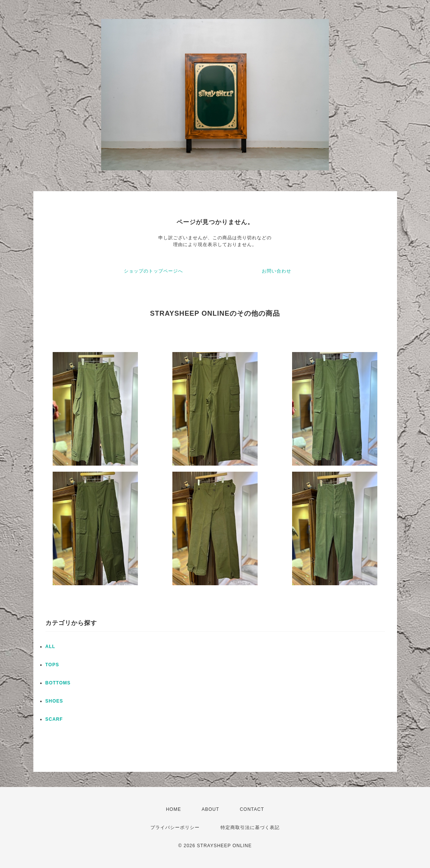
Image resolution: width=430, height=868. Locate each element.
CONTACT (252, 809)
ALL (50, 647)
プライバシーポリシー (175, 827)
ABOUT (210, 809)
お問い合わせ (277, 271)
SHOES (54, 701)
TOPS (52, 665)
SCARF (54, 719)
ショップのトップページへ (153, 271)
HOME (174, 809)
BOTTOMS (58, 683)
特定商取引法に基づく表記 (250, 827)
